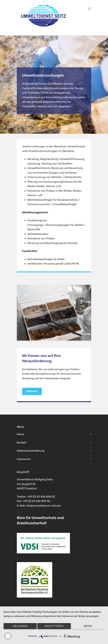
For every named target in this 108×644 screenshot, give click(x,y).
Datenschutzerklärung (31, 451)
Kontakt (32, 391)
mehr (88, 626)
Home (20, 434)
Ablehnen (20, 626)
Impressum (24, 459)
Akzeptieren (54, 626)
